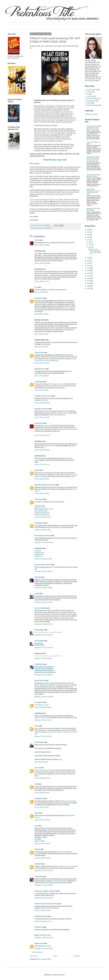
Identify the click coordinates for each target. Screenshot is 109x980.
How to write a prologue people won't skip (94, 175)
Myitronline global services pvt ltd (45, 485)
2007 (89, 289)
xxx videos (38, 839)
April (90, 247)
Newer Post (34, 956)
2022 (89, 240)
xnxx (36, 826)
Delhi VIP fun (38, 556)
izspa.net (37, 849)
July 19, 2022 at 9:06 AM (42, 479)
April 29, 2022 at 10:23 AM (42, 263)
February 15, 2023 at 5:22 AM (43, 720)
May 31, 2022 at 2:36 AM (42, 363)
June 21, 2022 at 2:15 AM (42, 435)
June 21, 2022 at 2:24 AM (42, 450)
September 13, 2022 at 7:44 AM (44, 542)
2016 (89, 268)
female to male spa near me (57, 415)
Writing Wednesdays (93, 105)
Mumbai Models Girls (44, 611)
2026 (89, 230)
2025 (89, 232)
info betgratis (39, 702)
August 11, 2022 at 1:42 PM (43, 517)
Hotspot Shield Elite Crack (42, 513)
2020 (89, 258)
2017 (89, 266)
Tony (36, 287)
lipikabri (37, 470)
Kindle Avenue (39, 943)
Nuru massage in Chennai (43, 536)
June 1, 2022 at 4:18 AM (42, 376)
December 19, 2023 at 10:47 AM (44, 938)
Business (89, 92)
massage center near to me (43, 396)
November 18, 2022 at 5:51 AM (43, 648)
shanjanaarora (39, 799)
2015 (89, 271)
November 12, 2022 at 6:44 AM (43, 602)
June (90, 245)
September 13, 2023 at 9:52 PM (44, 885)
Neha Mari (38, 577)
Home (55, 956)
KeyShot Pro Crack (40, 507)
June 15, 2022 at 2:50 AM (42, 417)
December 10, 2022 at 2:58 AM (43, 675)
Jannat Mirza (39, 877)
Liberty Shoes (39, 423)
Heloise (37, 240)
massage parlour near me (65, 866)
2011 (89, 281)
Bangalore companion (47, 582)
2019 (89, 261)
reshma (37, 594)
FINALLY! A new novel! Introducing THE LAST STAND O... (95, 252)
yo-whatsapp (39, 382)
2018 (89, 263)
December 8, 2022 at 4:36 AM (43, 658)
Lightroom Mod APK (40, 718)
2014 (89, 273)
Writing (89, 103)
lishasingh (38, 864)
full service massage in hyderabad (45, 891)
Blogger (62, 975)
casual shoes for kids (67, 429)
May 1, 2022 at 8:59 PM (41, 292)
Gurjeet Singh (39, 664)
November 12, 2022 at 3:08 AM (43, 588)
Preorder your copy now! (55, 160)
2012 (89, 278)
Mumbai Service (39, 553)
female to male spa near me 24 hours (46, 904)
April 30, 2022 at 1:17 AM (42, 281)
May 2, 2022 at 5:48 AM (41, 314)
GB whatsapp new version (56, 384)
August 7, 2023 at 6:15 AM (42, 820)
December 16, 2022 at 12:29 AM (44, 697)
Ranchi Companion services (46, 683)
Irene (36, 784)
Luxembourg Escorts (41, 916)
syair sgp (46, 705)
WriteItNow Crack (40, 506)
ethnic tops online (50, 446)
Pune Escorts (39, 927)
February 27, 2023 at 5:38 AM (43, 736)
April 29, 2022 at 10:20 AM (42, 245)
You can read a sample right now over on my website (46, 200)
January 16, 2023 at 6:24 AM (43, 707)
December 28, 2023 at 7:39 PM (44, 948)
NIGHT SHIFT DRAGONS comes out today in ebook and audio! (93, 192)
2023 (89, 237)
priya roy (37, 768)
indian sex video (40, 841)
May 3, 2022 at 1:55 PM (41, 334)
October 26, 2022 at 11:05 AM (43, 559)
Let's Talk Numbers (92, 99)
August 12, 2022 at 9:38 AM (43, 530)
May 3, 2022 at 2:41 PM (41, 347)
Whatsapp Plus (39, 523)
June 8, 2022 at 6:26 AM (42, 390)
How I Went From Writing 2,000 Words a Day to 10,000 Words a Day (94, 128)
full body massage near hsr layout (44, 770)
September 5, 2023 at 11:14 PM (44, 871)
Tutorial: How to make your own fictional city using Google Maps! (93, 158)
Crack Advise (39, 499)
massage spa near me (41, 400)
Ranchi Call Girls (40, 681)
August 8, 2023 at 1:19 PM (42, 844)
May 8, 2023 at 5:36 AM (41, 762)
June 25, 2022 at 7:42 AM (42, 464)
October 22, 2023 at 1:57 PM (43, 921)
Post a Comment (37, 952)
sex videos (48, 828)
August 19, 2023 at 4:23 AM (43, 858)
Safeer (37, 813)
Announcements (39, 228)
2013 (89, 276)
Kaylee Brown (39, 298)
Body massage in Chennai (43, 565)
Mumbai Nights (39, 630)
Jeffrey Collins (39, 353)
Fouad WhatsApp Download (59, 881)
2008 (89, 286)
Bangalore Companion (44, 596)
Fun (88, 94)
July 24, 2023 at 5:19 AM (42, 807)
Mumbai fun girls (39, 554)
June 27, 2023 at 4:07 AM (42, 778)
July (90, 242)
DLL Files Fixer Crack (41, 511)
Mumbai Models (39, 645)
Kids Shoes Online (48, 426)
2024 (89, 235)
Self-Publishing (48, 228)
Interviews (90, 96)
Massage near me (40, 369)
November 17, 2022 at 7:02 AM (43, 624)
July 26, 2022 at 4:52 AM (42, 493)
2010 (89, 283)
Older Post (77, 956)
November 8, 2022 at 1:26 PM (43, 571)
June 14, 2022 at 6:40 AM (42, 403)
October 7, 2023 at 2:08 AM (42, 910)
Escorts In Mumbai (40, 608)
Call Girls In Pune (46, 935)
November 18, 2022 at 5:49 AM (43, 635)
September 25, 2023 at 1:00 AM (44, 898)
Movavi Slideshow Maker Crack (44, 509)
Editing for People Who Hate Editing (93, 209)
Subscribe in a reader (92, 114)
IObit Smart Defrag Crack (42, 515)
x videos (44, 837)
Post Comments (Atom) (44, 959)
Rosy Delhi (38, 551)
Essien (37, 726)
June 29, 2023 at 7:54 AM (42, 793)
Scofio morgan (39, 742)
